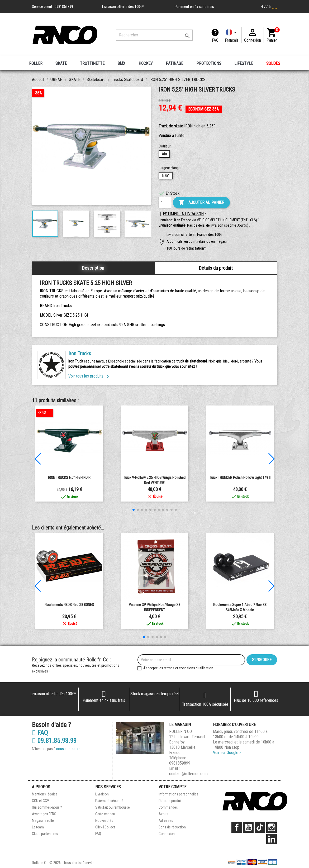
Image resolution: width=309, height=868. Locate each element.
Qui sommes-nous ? (47, 807)
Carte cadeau (105, 814)
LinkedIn (272, 839)
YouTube (248, 827)
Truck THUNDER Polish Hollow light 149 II (240, 478)
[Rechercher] (154, 35)
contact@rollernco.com (188, 774)
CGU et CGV (41, 801)
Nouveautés (104, 821)
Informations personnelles (179, 794)
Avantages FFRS (44, 814)
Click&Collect (105, 827)
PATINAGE (174, 63)
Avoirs (163, 814)
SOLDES (273, 63)
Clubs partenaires (45, 834)
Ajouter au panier (201, 203)
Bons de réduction (172, 827)
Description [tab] (93, 268)
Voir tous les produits (90, 376)
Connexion (167, 834)
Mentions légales (45, 794)
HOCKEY (146, 63)
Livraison (102, 794)
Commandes (168, 807)
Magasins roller (43, 821)
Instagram (272, 827)
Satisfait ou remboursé (113, 807)
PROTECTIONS (209, 63)
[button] (250, 226)
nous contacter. (68, 749)
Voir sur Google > (227, 753)
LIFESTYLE (244, 63)
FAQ (215, 40)
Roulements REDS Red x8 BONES (69, 605)
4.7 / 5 (269, 7)
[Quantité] (165, 203)
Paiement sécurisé (109, 801)
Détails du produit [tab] (216, 268)
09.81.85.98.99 (54, 741)
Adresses (166, 821)
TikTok (260, 827)
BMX (121, 63)
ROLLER (36, 63)
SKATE (61, 63)
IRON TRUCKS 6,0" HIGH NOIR (69, 478)
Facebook (237, 827)
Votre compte (172, 787)
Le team (38, 827)
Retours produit (170, 801)
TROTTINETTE (92, 63)
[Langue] (232, 35)
